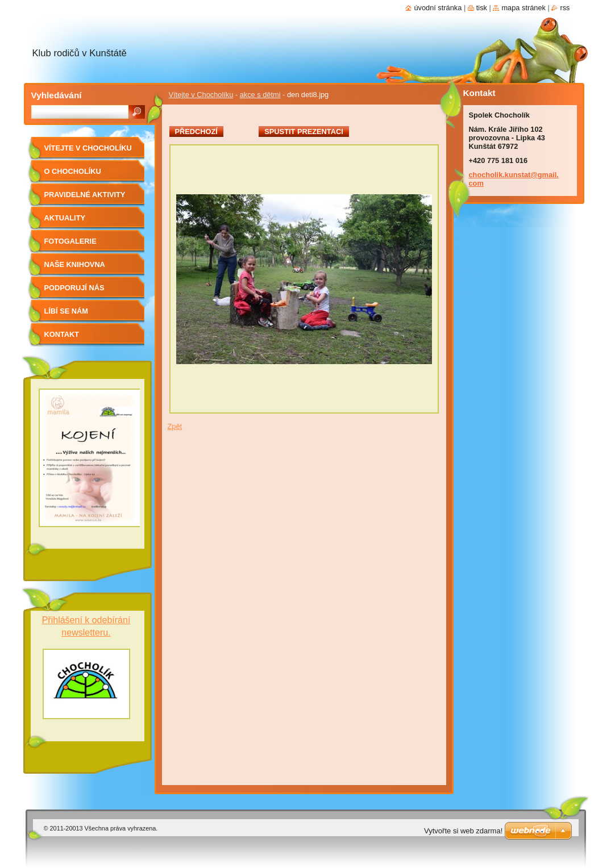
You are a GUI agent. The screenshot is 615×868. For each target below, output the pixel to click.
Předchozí (196, 132)
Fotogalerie (70, 241)
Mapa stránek (523, 8)
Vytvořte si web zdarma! (463, 831)
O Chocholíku (73, 171)
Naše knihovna (75, 264)
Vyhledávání (57, 95)
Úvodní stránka (438, 8)
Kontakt (62, 334)
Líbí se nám (67, 311)
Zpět (175, 426)
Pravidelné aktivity (85, 195)
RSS (565, 8)
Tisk (482, 8)
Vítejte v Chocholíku (201, 95)
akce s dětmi (260, 95)
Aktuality (65, 218)
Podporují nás (74, 288)
